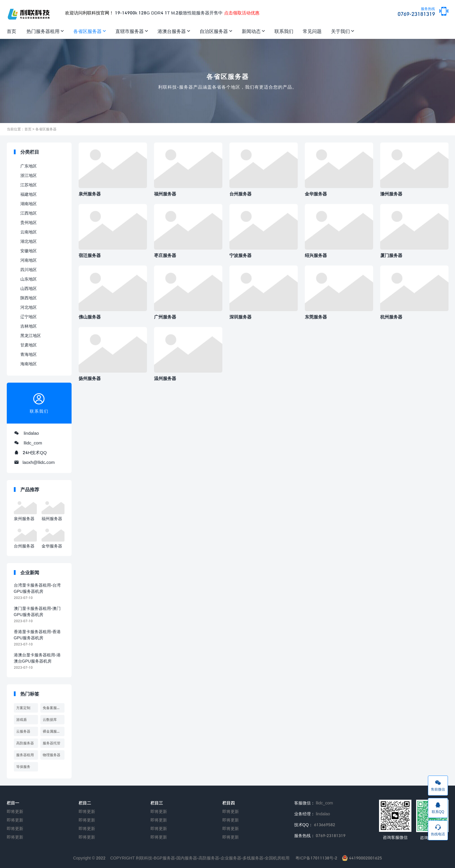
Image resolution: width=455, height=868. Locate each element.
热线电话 (438, 830)
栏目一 (13, 803)
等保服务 (23, 767)
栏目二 (85, 803)
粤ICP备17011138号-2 (316, 858)
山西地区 (29, 288)
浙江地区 (29, 175)
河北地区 (29, 307)
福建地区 (29, 194)
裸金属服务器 (53, 731)
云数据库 (50, 720)
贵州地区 (29, 222)
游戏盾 (21, 720)
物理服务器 (52, 755)
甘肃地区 (29, 345)
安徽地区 (29, 251)
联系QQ (438, 808)
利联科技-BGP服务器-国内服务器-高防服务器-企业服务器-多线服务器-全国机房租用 (213, 858)
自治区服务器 (214, 31)
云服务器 (23, 731)
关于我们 (340, 31)
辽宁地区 (29, 317)
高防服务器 (25, 743)
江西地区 (29, 213)
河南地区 (29, 260)
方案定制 (23, 708)
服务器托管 (52, 743)
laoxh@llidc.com (39, 462)
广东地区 (29, 166)
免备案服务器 (53, 708)
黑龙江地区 (31, 335)
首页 (11, 31)
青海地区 (29, 354)
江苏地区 (29, 185)
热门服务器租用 (43, 31)
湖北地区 (29, 241)
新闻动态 (251, 31)
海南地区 (29, 364)
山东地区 (29, 279)
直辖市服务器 (130, 31)
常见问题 (312, 31)
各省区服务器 (87, 31)
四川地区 (29, 269)
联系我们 (284, 31)
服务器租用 (25, 755)
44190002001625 (362, 858)
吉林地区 (29, 326)
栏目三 (157, 803)
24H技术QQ (35, 452)
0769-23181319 (416, 12)
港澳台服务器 (172, 31)
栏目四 (229, 803)
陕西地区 (29, 298)
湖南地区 (29, 204)
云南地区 (29, 232)
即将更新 (15, 811)
